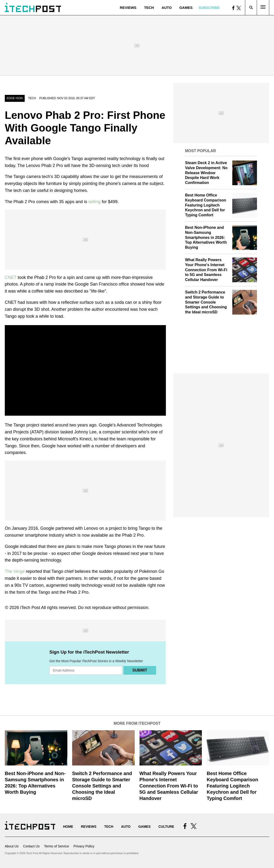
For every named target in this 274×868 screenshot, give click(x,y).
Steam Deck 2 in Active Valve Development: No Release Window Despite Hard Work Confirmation (206, 173)
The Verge (15, 571)
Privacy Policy (84, 846)
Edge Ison (15, 98)
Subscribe (209, 8)
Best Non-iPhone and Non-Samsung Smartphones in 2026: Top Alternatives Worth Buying (206, 237)
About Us (12, 846)
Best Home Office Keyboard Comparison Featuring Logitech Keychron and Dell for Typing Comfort (206, 205)
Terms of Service (57, 846)
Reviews (128, 8)
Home (68, 827)
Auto (167, 8)
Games (186, 8)
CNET (11, 277)
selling (94, 202)
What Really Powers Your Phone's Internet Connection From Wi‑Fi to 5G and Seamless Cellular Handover (206, 270)
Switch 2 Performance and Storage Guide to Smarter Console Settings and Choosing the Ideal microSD (206, 302)
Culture (166, 827)
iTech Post (30, 608)
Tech (149, 8)
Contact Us (31, 846)
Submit (140, 670)
